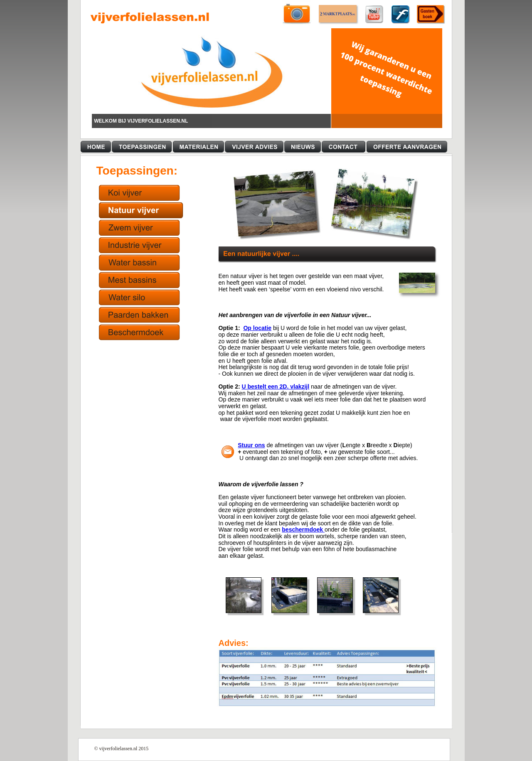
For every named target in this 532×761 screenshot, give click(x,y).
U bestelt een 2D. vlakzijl (276, 387)
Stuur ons (251, 445)
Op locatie (257, 328)
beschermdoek (303, 529)
